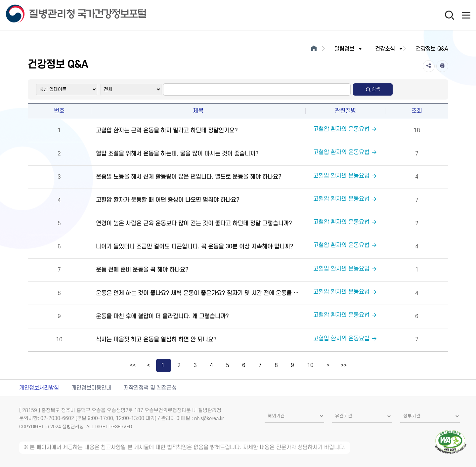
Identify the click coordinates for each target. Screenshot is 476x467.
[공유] (429, 66)
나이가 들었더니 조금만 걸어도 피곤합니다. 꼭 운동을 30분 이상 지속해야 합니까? (195, 247)
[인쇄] (442, 66)
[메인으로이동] (314, 49)
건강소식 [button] (389, 49)
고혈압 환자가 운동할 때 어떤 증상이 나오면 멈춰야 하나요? (168, 200)
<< (133, 365)
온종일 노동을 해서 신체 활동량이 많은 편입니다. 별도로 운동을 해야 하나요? (189, 177)
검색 (373, 89)
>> (344, 365)
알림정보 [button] (349, 49)
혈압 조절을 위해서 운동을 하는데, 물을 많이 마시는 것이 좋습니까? (177, 154)
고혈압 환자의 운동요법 (345, 129)
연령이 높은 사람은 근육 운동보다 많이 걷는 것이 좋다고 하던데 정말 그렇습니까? (194, 223)
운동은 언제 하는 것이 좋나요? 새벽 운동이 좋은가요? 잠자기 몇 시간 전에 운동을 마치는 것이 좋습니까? (200, 293)
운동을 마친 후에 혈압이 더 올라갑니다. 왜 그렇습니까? (162, 316)
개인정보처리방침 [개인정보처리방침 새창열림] (39, 388)
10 (310, 365)
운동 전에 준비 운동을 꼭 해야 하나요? (142, 270)
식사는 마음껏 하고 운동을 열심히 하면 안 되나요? (156, 340)
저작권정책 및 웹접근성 (150, 388)
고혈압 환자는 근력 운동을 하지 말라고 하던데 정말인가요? (167, 130)
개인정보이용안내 (91, 388)
